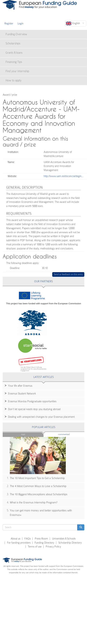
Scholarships (13, 43)
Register (9, 23)
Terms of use (35, 547)
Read (23, 434)
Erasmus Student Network (22, 394)
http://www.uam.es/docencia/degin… (64, 176)
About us (16, 539)
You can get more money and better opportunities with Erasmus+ (41, 513)
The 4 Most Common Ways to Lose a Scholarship (38, 486)
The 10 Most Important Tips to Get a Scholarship (37, 478)
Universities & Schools (64, 539)
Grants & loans (14, 53)
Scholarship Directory (70, 543)
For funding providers (19, 543)
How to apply (13, 80)
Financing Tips (14, 62)
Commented (69, 434)
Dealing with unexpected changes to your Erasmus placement (41, 417)
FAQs (28, 539)
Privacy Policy (53, 547)
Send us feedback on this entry (68, 274)
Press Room (41, 539)
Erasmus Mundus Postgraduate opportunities (32, 401)
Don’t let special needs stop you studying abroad (34, 409)
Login (21, 23)
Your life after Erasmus (20, 386)
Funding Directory (44, 543)
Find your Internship (17, 71)
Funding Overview (16, 34)
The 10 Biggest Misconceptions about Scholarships (39, 494)
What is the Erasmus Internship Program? (34, 503)
